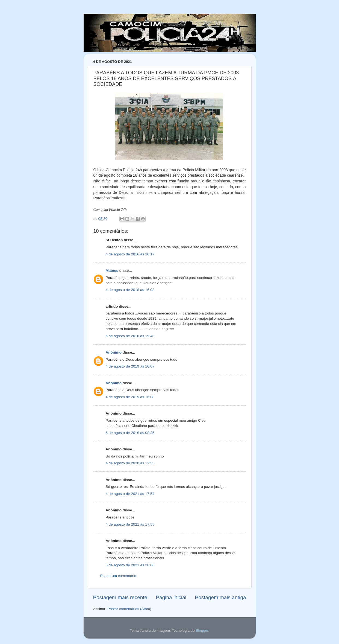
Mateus (112, 271)
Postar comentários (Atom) (129, 609)
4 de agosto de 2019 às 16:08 (130, 397)
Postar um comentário (118, 576)
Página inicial (171, 597)
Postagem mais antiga (221, 597)
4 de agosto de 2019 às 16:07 (130, 366)
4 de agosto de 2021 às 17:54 (130, 494)
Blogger (202, 630)
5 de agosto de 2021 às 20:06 (130, 565)
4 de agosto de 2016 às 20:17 (130, 254)
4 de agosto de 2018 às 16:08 (130, 290)
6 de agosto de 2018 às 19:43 (130, 336)
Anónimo (114, 352)
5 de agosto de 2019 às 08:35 (130, 433)
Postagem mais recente (120, 597)
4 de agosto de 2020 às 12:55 (130, 463)
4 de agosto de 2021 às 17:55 (130, 524)
